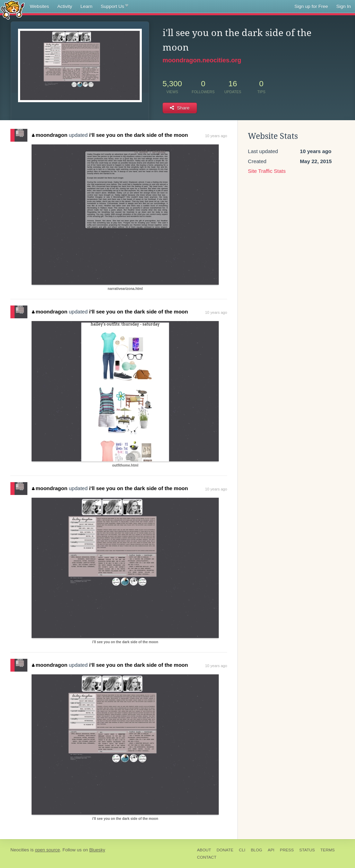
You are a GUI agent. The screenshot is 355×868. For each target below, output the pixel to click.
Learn (86, 6)
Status (307, 850)
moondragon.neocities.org (202, 60)
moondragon (50, 135)
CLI (242, 850)
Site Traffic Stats (267, 171)
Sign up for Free (311, 6)
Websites (39, 6)
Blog (256, 850)
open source (47, 850)
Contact (207, 857)
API (271, 850)
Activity (65, 6)
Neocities (20, 850)
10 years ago (216, 136)
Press (287, 850)
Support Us (115, 7)
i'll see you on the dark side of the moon (138, 135)
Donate (225, 850)
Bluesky (97, 850)
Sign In (344, 6)
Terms (327, 850)
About (204, 850)
